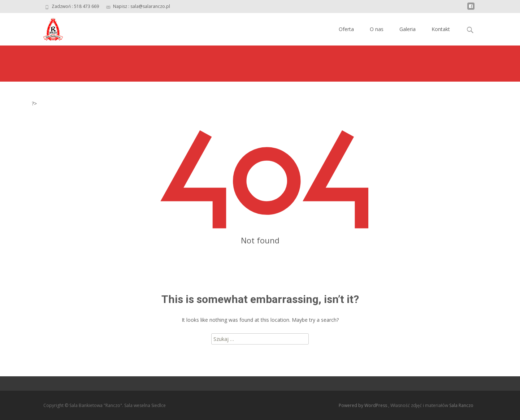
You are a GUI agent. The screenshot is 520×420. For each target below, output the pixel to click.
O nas (377, 29)
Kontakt (441, 29)
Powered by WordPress (363, 405)
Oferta (346, 29)
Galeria (408, 29)
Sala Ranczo (461, 405)
